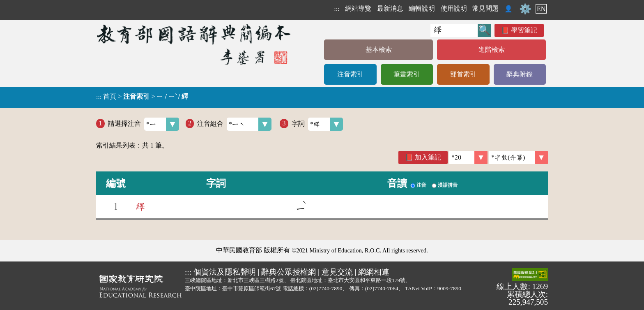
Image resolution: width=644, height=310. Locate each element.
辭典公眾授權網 (289, 272)
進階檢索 (492, 50)
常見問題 (485, 8)
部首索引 (463, 74)
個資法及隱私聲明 (225, 272)
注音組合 (234, 124)
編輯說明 (422, 8)
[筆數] (468, 157)
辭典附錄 (520, 74)
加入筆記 (428, 157)
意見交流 (337, 272)
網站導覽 (358, 8)
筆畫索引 (407, 74)
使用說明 (454, 8)
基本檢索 (379, 50)
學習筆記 (524, 30)
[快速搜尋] (454, 30)
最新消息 (390, 8)
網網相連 (374, 272)
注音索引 (350, 74)
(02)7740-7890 (326, 288)
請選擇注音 (144, 124)
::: (337, 9)
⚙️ (525, 9)
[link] (519, 157)
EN (541, 9)
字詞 (317, 124)
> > (142, 97)
